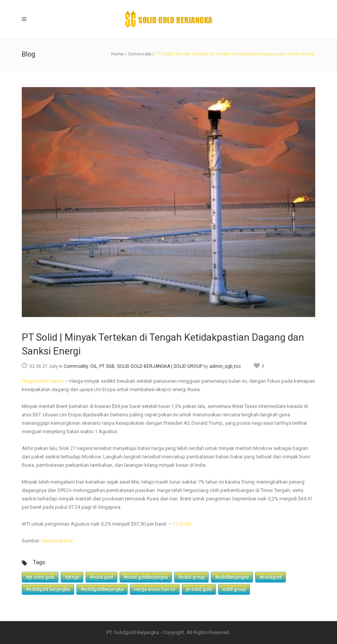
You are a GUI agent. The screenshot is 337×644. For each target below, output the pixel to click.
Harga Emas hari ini (43, 381)
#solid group (191, 577)
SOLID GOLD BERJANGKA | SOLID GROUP (160, 366)
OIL (94, 366)
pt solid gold (199, 589)
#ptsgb (72, 577)
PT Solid (182, 524)
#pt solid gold (40, 577)
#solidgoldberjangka (102, 589)
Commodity (140, 54)
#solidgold (271, 577)
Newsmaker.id (57, 541)
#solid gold (101, 577)
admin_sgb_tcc (225, 366)
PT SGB (107, 366)
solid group (234, 589)
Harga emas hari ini (155, 589)
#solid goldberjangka (146, 577)
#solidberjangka (232, 577)
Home (117, 54)
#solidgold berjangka (48, 589)
